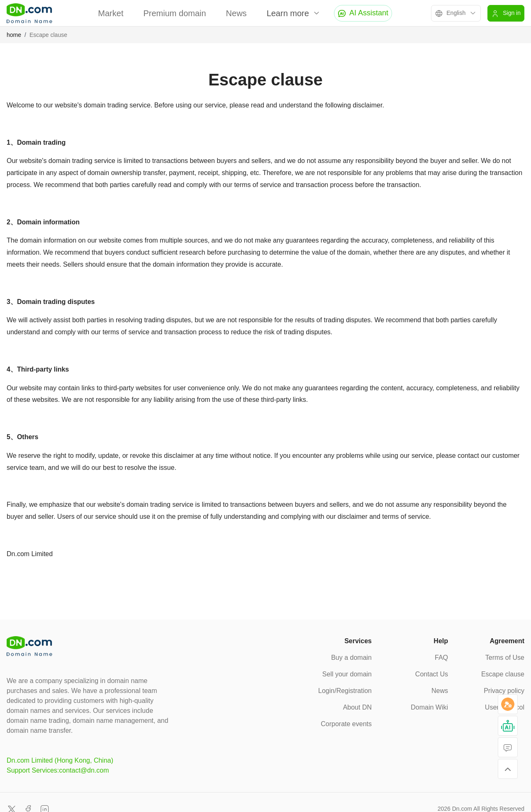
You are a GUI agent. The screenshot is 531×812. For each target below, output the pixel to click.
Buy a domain (351, 658)
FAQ (441, 658)
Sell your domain (347, 674)
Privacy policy (504, 691)
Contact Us (432, 674)
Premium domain (174, 13)
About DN (357, 707)
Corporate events (346, 724)
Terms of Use (505, 658)
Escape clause (503, 674)
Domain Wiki (429, 707)
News (236, 13)
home (14, 35)
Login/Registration (345, 691)
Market (111, 13)
